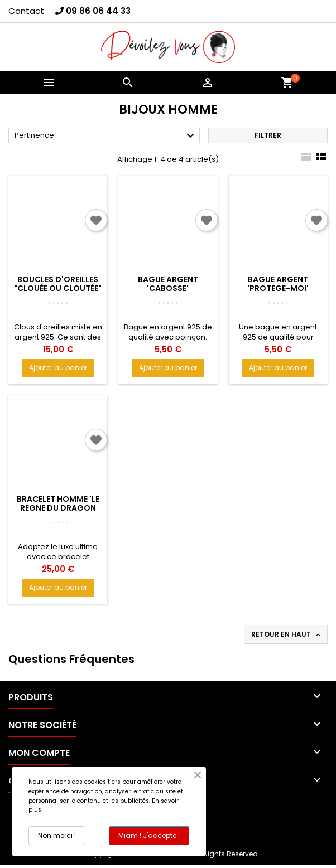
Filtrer (268, 135)
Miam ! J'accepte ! (149, 835)
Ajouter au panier (58, 368)
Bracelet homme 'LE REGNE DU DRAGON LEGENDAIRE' (58, 508)
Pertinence (106, 136)
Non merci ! (57, 835)
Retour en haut (287, 634)
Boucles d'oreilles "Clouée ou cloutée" (58, 284)
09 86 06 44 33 (98, 11)
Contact (26, 11)
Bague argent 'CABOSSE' (168, 284)
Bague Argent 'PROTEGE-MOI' (278, 284)
